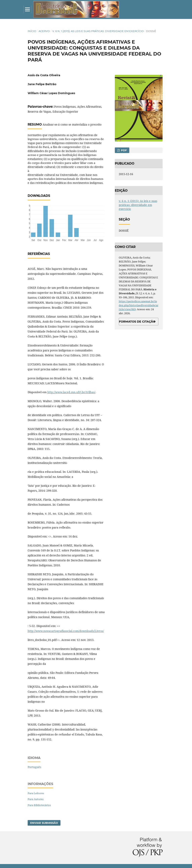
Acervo (44, 31)
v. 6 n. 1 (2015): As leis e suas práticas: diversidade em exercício (98, 31)
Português (34, 767)
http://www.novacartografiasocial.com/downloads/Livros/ (66, 631)
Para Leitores (36, 793)
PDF (123, 150)
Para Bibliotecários (39, 805)
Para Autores (36, 799)
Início (32, 31)
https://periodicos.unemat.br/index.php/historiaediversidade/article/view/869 (139, 305)
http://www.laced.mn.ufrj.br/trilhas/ (71, 392)
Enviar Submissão (44, 823)
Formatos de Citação (137, 322)
